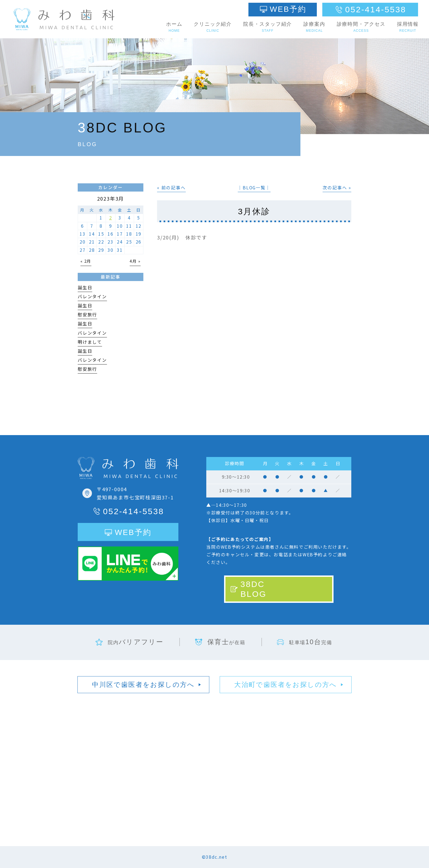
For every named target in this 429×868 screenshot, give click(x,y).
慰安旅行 (87, 315)
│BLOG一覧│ (254, 188)
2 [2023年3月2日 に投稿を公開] (111, 218)
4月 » (135, 261)
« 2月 (86, 261)
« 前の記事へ (171, 188)
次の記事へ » (337, 188)
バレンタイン (92, 296)
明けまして (90, 342)
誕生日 (85, 287)
